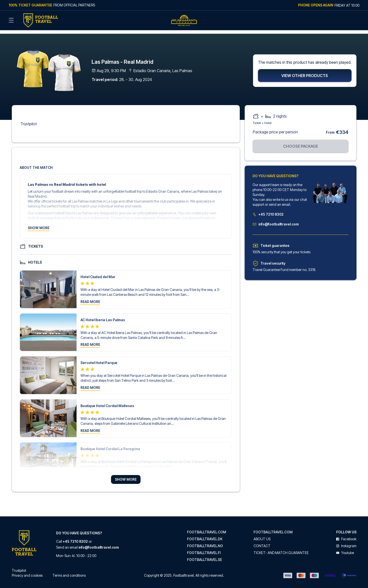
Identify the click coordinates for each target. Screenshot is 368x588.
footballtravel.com (207, 528)
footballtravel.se (205, 556)
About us (262, 535)
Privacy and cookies (27, 571)
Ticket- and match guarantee (281, 549)
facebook (346, 535)
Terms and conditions (69, 571)
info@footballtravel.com (276, 220)
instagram (346, 542)
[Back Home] (41, 20)
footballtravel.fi (204, 549)
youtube (345, 549)
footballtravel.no (205, 542)
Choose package (301, 142)
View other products (305, 71)
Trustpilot (29, 120)
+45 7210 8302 (268, 210)
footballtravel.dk (205, 535)
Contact (262, 542)
